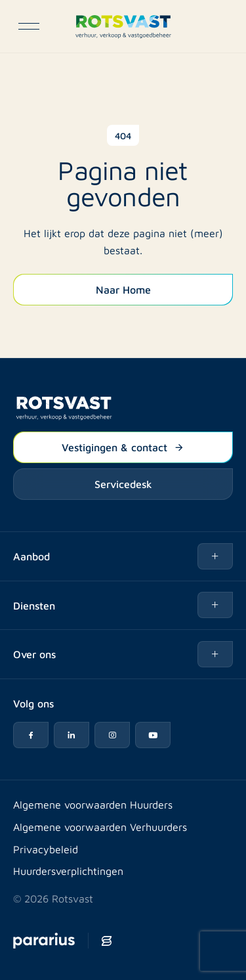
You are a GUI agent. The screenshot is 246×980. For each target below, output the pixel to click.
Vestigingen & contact (123, 447)
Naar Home (123, 289)
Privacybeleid (46, 849)
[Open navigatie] (29, 26)
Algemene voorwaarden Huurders (93, 804)
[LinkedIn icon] (72, 735)
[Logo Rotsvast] (123, 26)
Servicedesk (123, 483)
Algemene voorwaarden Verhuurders (100, 827)
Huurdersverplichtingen (68, 871)
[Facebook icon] (31, 735)
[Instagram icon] (112, 735)
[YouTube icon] (153, 735)
